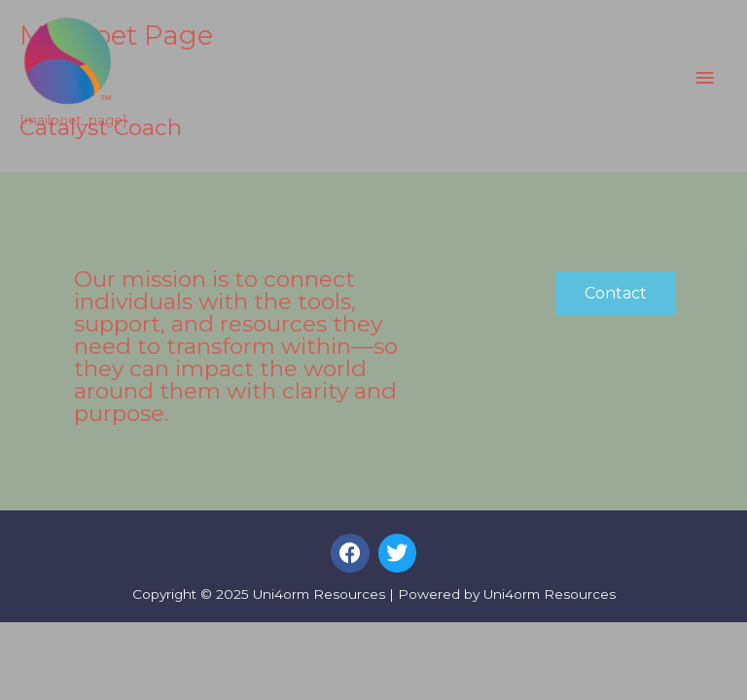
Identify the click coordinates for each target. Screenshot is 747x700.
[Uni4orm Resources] (68, 62)
